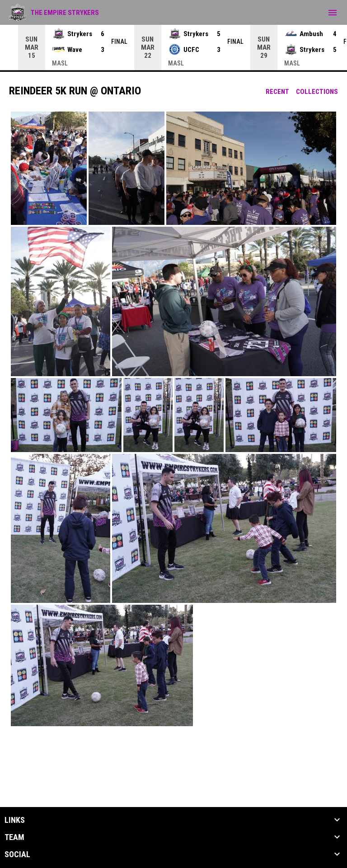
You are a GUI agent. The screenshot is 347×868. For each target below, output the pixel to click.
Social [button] (17, 854)
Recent (277, 92)
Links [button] (15, 820)
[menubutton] (333, 13)
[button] (49, 168)
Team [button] (14, 837)
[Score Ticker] (173, 47)
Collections (317, 92)
